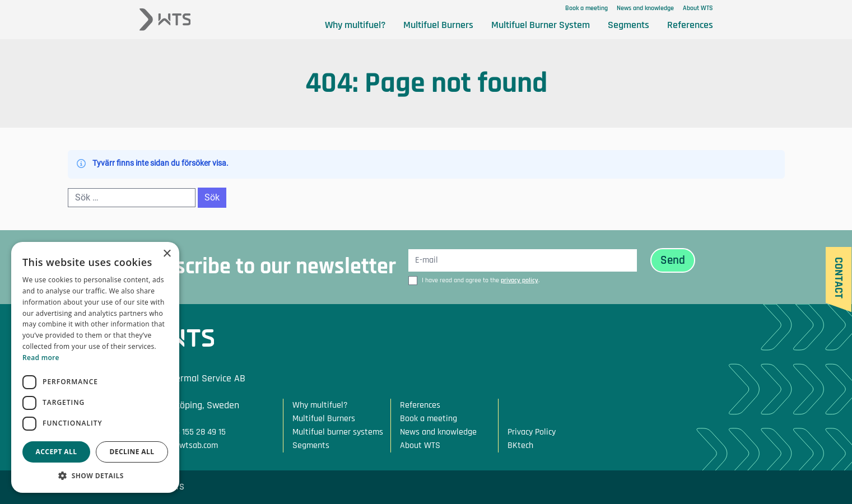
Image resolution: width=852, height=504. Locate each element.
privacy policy (520, 280)
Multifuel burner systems (338, 432)
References (690, 25)
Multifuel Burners (438, 25)
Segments (628, 25)
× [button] (167, 254)
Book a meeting (586, 8)
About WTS (698, 8)
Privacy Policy (532, 432)
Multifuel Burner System (541, 25)
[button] (95, 476)
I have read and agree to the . (481, 280)
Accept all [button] (57, 452)
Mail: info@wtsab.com (179, 445)
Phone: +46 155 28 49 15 (183, 432)
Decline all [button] (132, 452)
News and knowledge (645, 8)
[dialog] (95, 367)
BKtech (520, 445)
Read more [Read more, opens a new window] (41, 358)
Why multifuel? (355, 25)
